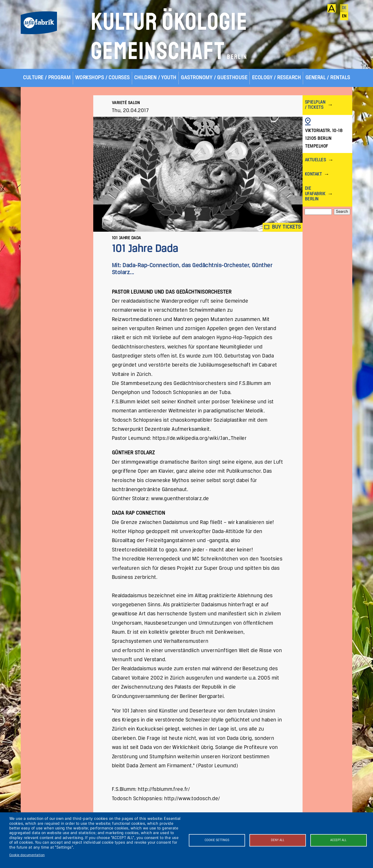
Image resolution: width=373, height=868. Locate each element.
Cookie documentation (27, 855)
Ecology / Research (277, 78)
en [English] (344, 16)
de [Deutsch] (344, 8)
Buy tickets (283, 227)
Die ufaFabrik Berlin (315, 194)
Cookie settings (217, 840)
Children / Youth (155, 78)
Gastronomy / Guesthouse (214, 78)
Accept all (338, 840)
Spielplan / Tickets (315, 105)
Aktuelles (315, 160)
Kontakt (313, 174)
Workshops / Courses (102, 78)
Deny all (278, 840)
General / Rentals (328, 78)
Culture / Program (47, 78)
